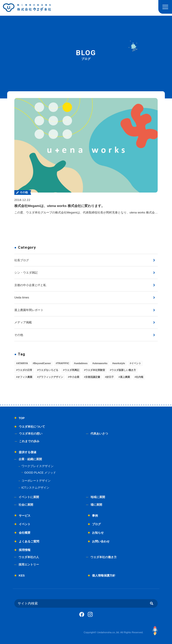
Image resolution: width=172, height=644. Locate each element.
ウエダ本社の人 (29, 557)
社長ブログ (22, 260)
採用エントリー (29, 565)
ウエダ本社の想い (31, 434)
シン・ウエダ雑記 (26, 273)
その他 (19, 335)
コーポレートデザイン (36, 481)
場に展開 (96, 505)
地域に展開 (98, 497)
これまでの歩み (29, 441)
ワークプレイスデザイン (38, 466)
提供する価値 (28, 452)
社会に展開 (26, 505)
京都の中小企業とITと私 (30, 285)
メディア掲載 (23, 322)
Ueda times (22, 297)
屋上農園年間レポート (29, 310)
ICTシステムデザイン (35, 488)
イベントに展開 (29, 497)
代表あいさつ (99, 434)
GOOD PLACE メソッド (40, 473)
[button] (165, 7)
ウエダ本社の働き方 (104, 557)
